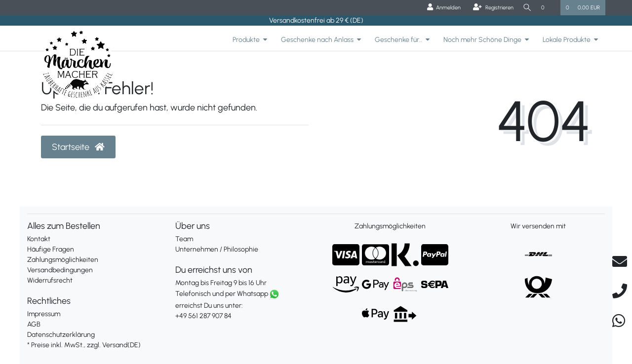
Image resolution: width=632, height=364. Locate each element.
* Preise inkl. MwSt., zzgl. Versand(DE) (84, 345)
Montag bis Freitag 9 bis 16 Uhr (221, 283)
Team (184, 239)
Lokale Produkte (567, 40)
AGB (34, 324)
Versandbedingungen (60, 270)
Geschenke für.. (398, 40)
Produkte (246, 40)
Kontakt (39, 239)
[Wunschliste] (548, 8)
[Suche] (526, 8)
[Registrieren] (490, 8)
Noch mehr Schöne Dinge (482, 40)
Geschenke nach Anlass (317, 40)
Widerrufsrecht (50, 280)
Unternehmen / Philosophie (217, 249)
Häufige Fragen (51, 249)
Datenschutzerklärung (61, 335)
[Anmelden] (441, 8)
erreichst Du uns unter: (242, 305)
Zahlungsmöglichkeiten (63, 260)
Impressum (44, 314)
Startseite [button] (78, 147)
